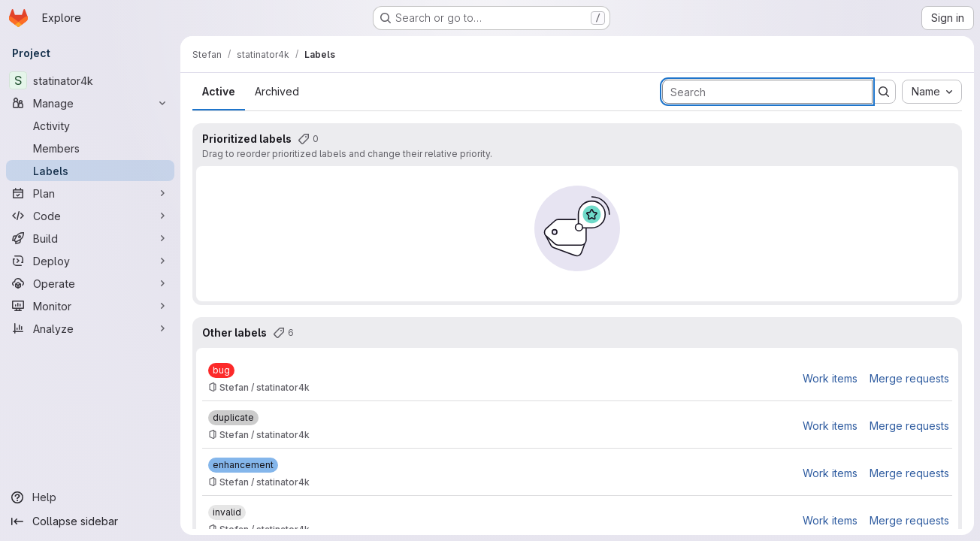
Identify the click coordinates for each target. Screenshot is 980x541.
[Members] (90, 148)
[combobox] (932, 92)
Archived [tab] (277, 91)
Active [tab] (219, 91)
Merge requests (909, 378)
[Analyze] (90, 328)
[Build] (90, 238)
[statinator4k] (90, 80)
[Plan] (90, 193)
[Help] (90, 497)
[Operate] (90, 283)
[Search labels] (767, 92)
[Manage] (90, 103)
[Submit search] (884, 92)
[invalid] (227, 512)
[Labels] (90, 171)
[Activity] (90, 125)
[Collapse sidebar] (90, 521)
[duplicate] (233, 418)
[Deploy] (90, 261)
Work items (830, 378)
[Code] (90, 216)
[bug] (221, 370)
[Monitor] (90, 306)
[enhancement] (243, 465)
